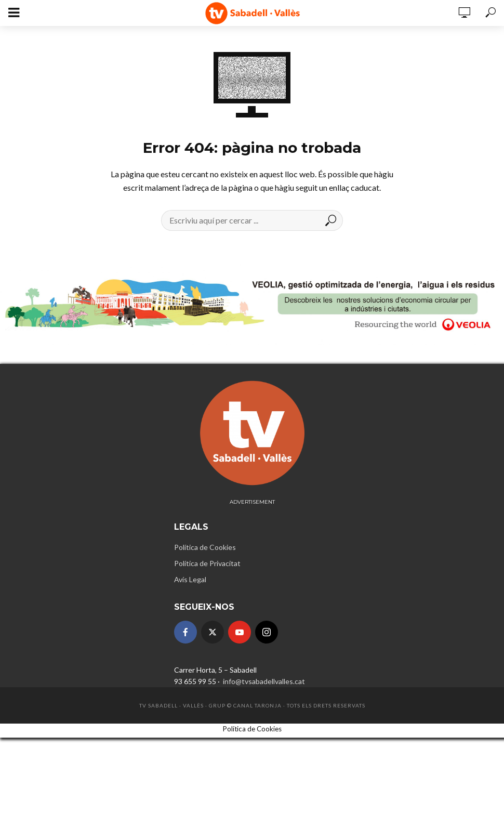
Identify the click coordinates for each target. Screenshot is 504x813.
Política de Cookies (205, 547)
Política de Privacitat (207, 563)
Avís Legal (190, 579)
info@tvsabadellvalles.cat (263, 681)
